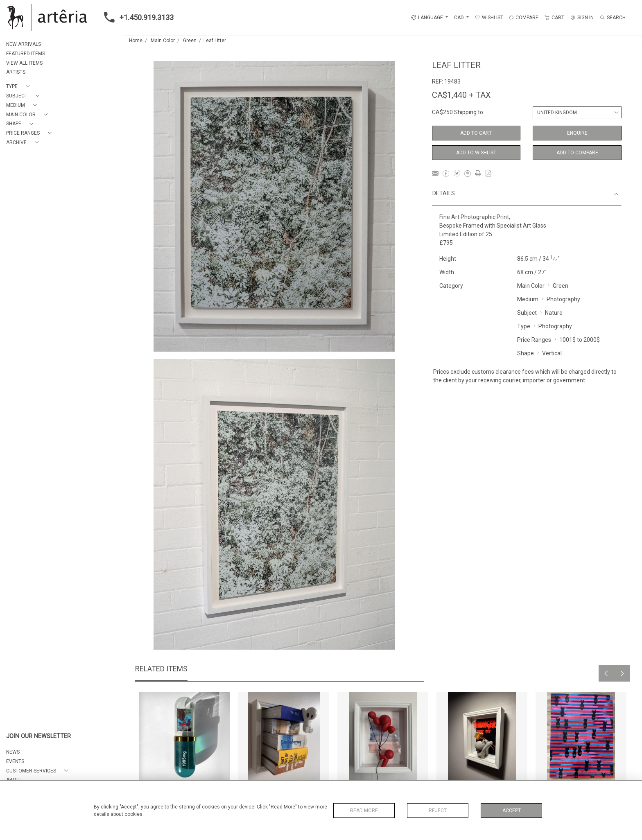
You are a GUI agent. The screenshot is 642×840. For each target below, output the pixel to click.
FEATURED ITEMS (26, 54)
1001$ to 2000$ (580, 340)
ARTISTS (16, 72)
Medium (528, 299)
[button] (19, 87)
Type (524, 326)
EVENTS (15, 761)
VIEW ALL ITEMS (24, 63)
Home (136, 41)
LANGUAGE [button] (427, 18)
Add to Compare (577, 153)
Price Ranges (534, 340)
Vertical (552, 353)
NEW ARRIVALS (24, 44)
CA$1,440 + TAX (461, 95)
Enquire (577, 133)
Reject (438, 811)
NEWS (13, 752)
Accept (512, 811)
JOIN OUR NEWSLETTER (38, 736)
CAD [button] (460, 18)
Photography (563, 299)
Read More (364, 811)
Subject (527, 313)
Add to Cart (476, 133)
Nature (554, 313)
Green (190, 41)
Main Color (163, 41)
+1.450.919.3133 (136, 17)
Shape (526, 353)
